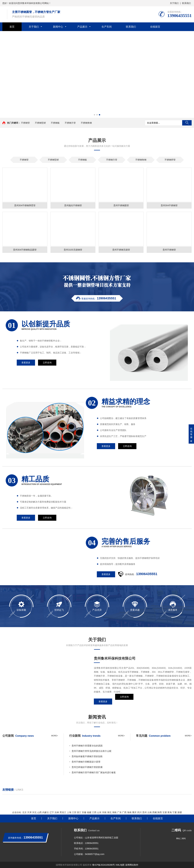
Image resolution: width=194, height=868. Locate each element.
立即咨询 (124, 702)
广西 (124, 812)
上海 (69, 812)
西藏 (155, 812)
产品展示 (82, 27)
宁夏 (175, 812)
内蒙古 (46, 812)
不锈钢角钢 (86, 123)
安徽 (84, 812)
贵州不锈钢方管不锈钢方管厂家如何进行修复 (94, 772)
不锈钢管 (25, 123)
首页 (12, 27)
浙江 (79, 812)
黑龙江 (63, 812)
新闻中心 (58, 27)
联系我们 (186, 3)
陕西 (160, 812)
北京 (24, 812)
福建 (89, 812)
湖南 (114, 812)
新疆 (180, 812)
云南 (150, 812)
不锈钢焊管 (170, 160)
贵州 (144, 812)
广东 (119, 812)
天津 (29, 812)
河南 (104, 812)
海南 (129, 812)
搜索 (187, 123)
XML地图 (120, 865)
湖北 (109, 812)
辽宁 (52, 812)
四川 (139, 812)
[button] (94, 115)
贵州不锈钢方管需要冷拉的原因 (87, 746)
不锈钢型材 (40, 123)
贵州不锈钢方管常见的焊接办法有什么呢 (91, 751)
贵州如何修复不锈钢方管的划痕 (87, 756)
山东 (99, 812)
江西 (94, 812)
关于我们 (174, 3)
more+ (55, 736)
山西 (39, 812)
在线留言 (155, 27)
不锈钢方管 (70, 123)
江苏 (74, 812)
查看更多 (103, 702)
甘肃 (165, 812)
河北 (34, 812)
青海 (170, 812)
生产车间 (107, 27)
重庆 (134, 812)
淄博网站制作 (132, 865)
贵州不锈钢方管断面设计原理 (86, 762)
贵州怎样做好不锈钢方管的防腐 (87, 767)
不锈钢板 (55, 123)
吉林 (57, 812)
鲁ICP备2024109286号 (104, 865)
